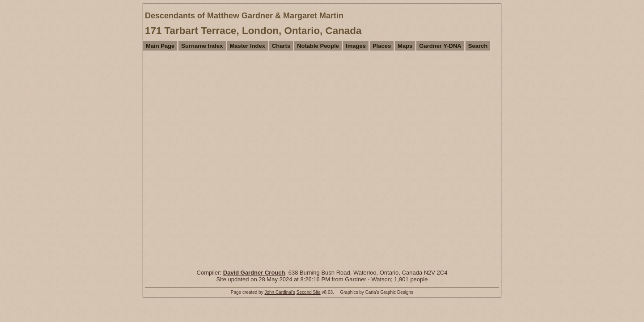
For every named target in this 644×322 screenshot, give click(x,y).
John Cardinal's (280, 292)
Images (356, 46)
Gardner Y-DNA (440, 46)
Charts (281, 46)
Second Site (309, 292)
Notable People (318, 46)
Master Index (248, 46)
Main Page (160, 46)
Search (478, 46)
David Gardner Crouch (254, 273)
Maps (405, 46)
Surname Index (202, 46)
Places (382, 46)
